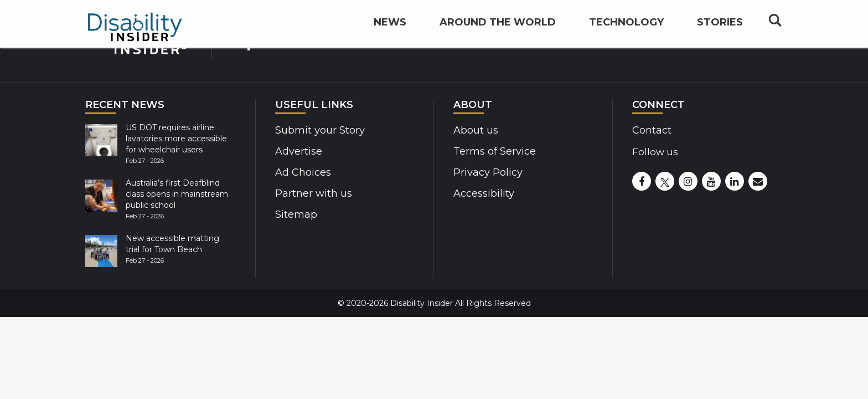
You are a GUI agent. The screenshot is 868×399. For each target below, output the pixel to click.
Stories (720, 37)
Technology (626, 37)
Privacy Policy (485, 172)
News (390, 37)
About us (475, 130)
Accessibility (482, 193)
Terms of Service (493, 151)
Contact (651, 130)
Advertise (298, 151)
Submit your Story (318, 130)
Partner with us (312, 193)
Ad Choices (302, 172)
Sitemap (295, 214)
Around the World (498, 37)
